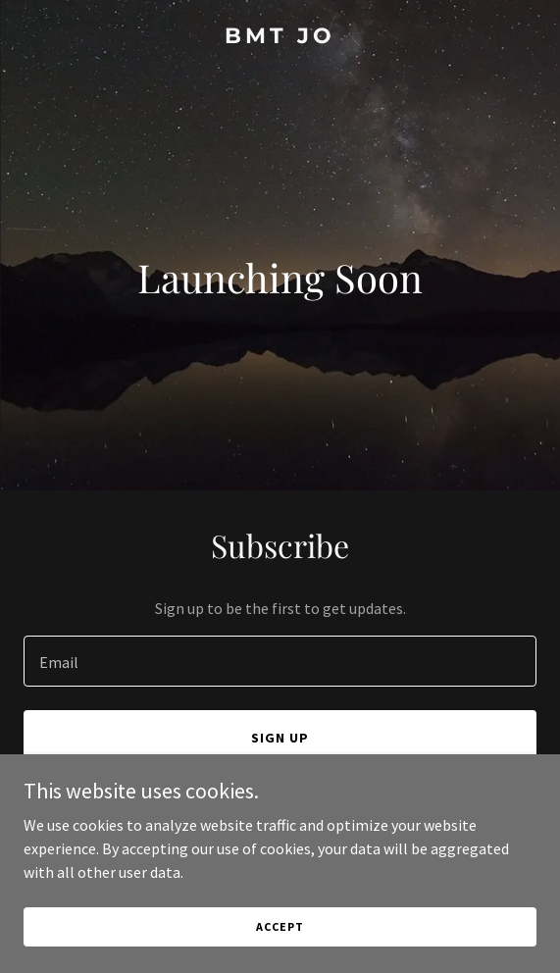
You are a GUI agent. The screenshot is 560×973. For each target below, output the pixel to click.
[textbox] (280, 661)
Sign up (280, 738)
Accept (280, 926)
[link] (280, 37)
